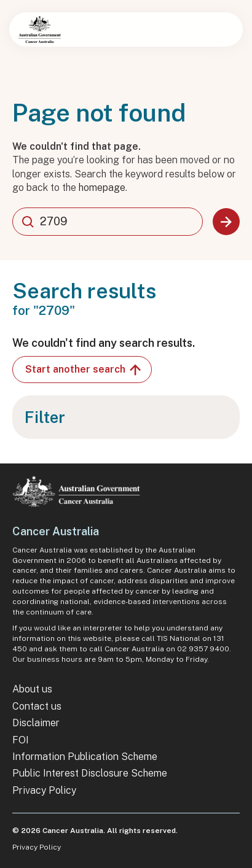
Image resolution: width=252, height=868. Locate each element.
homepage (102, 188)
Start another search (84, 370)
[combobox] (108, 222)
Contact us (37, 706)
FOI (21, 740)
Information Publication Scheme (85, 757)
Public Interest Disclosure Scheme (90, 773)
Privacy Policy (44, 790)
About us (32, 689)
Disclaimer (36, 723)
